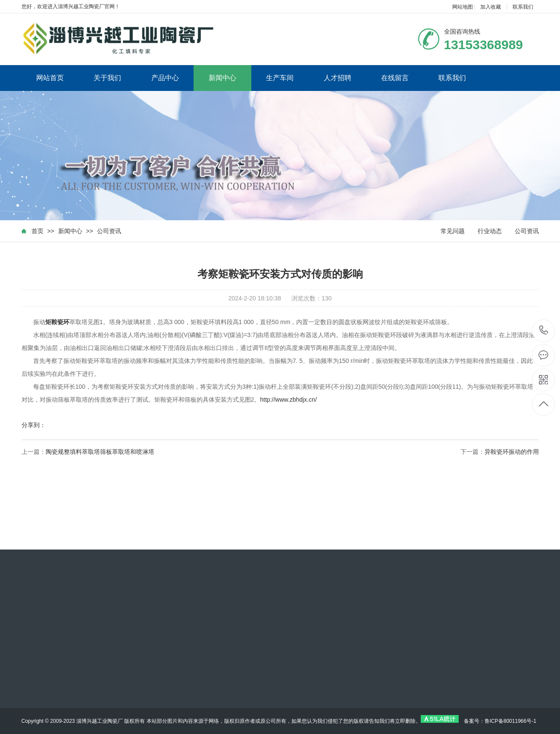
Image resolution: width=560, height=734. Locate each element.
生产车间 (280, 78)
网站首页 (50, 78)
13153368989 (544, 330)
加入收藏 (491, 7)
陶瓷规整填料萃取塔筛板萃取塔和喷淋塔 (100, 452)
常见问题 (453, 231)
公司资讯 (109, 231)
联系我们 (523, 7)
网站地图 (463, 7)
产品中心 (165, 78)
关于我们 (107, 78)
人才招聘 (338, 78)
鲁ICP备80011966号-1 (510, 721)
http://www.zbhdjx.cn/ (288, 400)
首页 (38, 231)
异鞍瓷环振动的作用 (512, 452)
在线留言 (395, 78)
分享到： (34, 425)
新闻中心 (222, 78)
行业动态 (490, 231)
